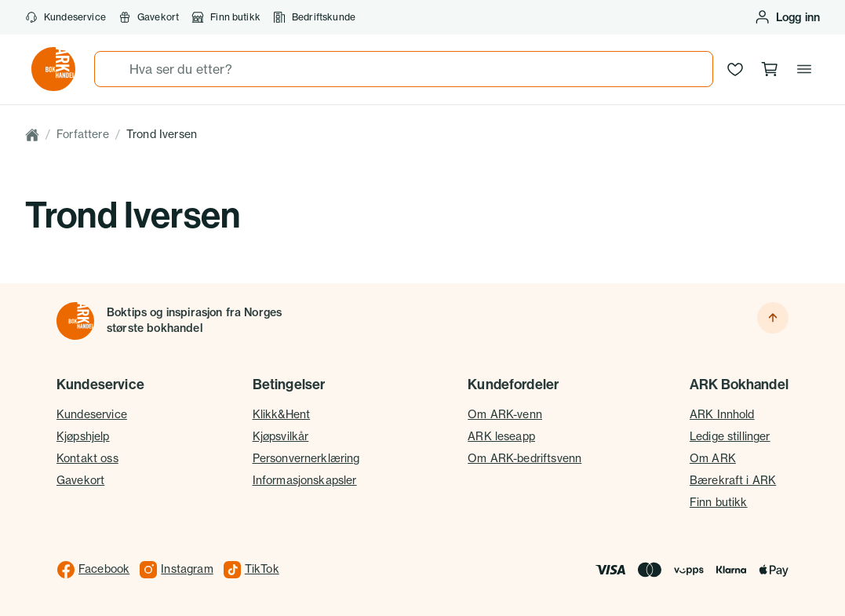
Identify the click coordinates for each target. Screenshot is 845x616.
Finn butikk (226, 17)
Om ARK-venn (505, 414)
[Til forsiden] (75, 321)
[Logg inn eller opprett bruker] (787, 17)
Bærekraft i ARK (733, 480)
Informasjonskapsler (305, 480)
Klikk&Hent (282, 414)
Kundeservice (66, 17)
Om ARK (713, 458)
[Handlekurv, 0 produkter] (770, 69)
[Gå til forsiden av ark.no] (53, 69)
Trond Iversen (162, 134)
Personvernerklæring (306, 458)
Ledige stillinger (730, 436)
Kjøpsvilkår (281, 436)
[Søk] (112, 69)
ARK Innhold (722, 414)
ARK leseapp (501, 436)
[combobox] (404, 69)
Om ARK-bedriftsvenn (524, 458)
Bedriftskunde (314, 17)
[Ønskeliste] (735, 69)
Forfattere (83, 134)
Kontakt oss (87, 458)
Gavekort (149, 17)
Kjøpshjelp (83, 436)
